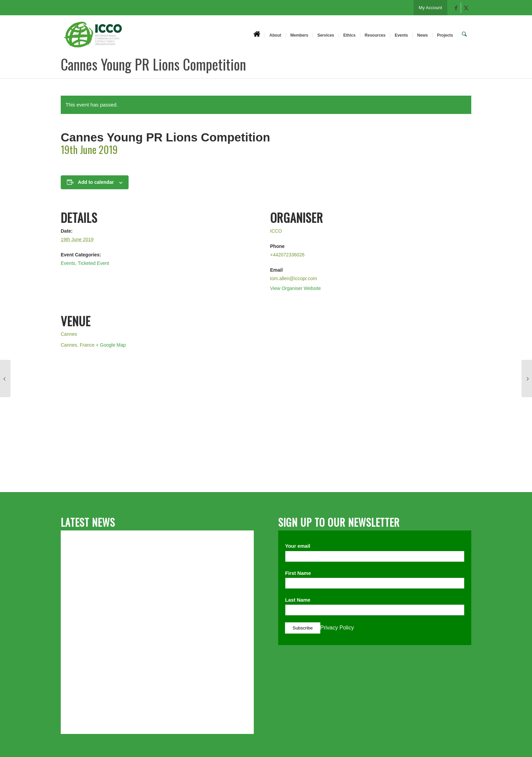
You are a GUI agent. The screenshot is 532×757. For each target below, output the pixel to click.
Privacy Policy (337, 628)
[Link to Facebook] (456, 8)
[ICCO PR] (93, 38)
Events (68, 263)
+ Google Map (111, 345)
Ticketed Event (93, 263)
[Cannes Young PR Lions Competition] (5, 378)
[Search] (465, 35)
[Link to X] (466, 8)
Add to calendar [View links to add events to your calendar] (96, 182)
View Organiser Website (296, 288)
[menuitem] (258, 35)
